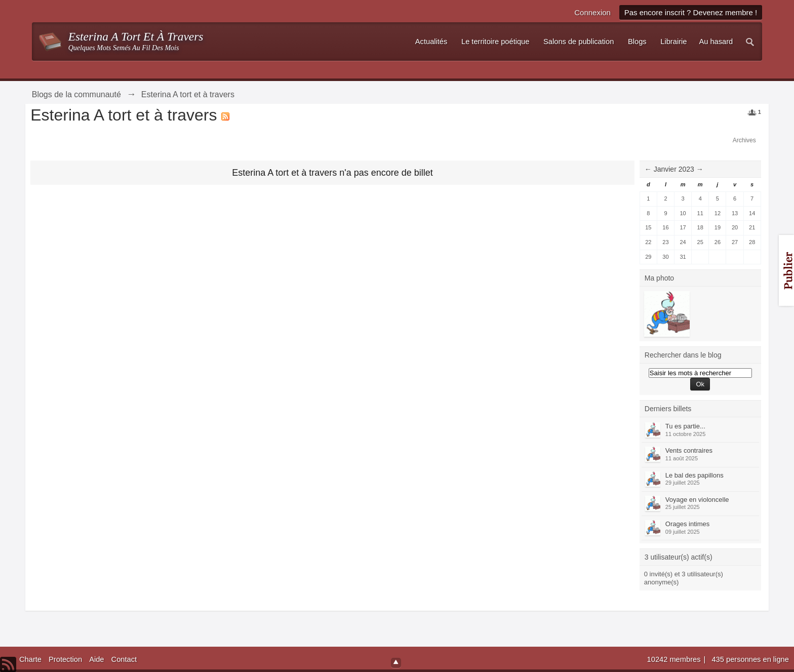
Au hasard (716, 42)
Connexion (592, 12)
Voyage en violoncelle (697, 500)
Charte (30, 659)
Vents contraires (689, 450)
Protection (65, 659)
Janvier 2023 (674, 169)
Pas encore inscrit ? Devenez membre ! (691, 12)
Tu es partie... (685, 426)
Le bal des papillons (694, 475)
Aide (96, 659)
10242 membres (675, 659)
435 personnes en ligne (750, 659)
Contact (124, 659)
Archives (744, 140)
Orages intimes (687, 524)
